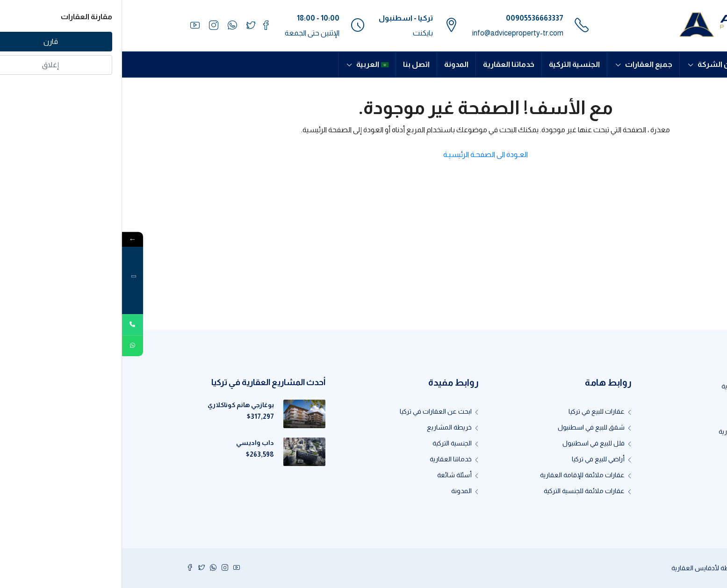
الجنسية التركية (452, 64)
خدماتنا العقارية (387, 64)
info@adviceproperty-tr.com (396, 33)
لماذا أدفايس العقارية (626, 431)
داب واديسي (133, 443)
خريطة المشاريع (327, 427)
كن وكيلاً (644, 463)
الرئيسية (641, 64)
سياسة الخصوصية (631, 495)
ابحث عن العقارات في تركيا (314, 411)
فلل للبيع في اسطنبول (471, 443)
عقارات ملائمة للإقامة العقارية (460, 475)
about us (643, 416)
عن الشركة (594, 64)
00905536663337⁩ (413, 18)
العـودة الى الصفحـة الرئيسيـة (363, 154)
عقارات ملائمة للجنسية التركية (462, 491)
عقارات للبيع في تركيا (475, 411)
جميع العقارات (527, 64)
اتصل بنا (294, 64)
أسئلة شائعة (332, 475)
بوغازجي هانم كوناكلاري (119, 405)
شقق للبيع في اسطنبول (469, 427)
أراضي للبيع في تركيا (476, 459)
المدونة (334, 64)
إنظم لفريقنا (638, 447)
